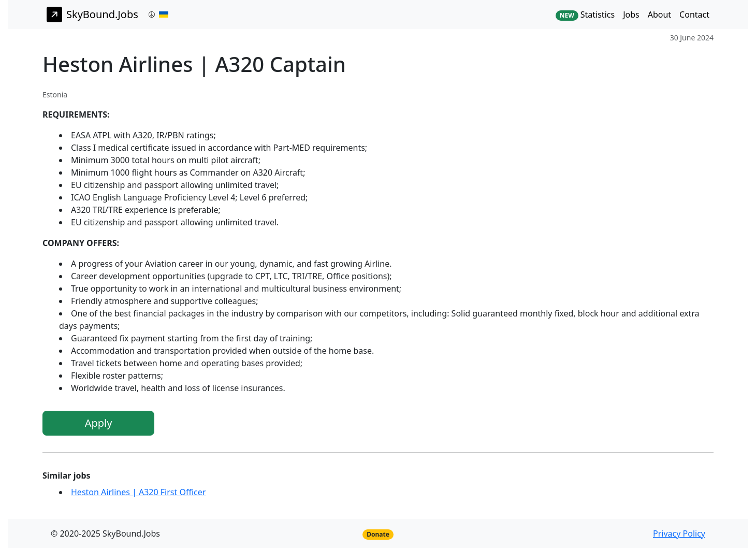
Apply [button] (99, 423)
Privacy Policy (679, 533)
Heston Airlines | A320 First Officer (138, 492)
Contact (694, 15)
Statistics (585, 15)
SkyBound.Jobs (92, 15)
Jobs (631, 15)
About (659, 15)
